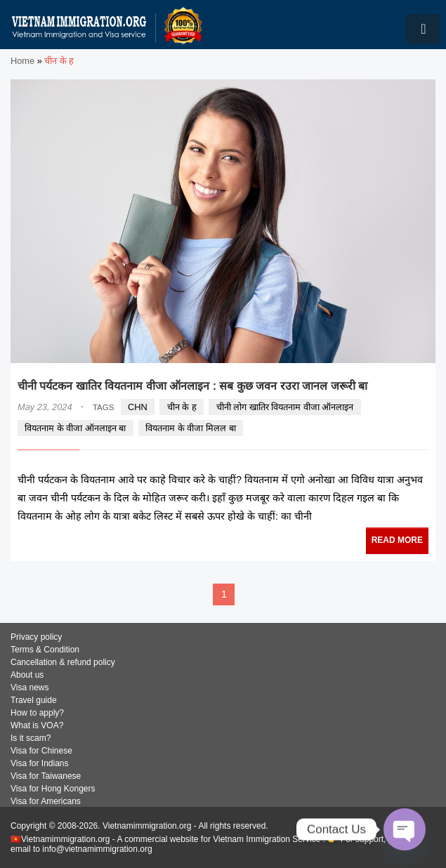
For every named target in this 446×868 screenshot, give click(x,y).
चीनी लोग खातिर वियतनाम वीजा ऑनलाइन (285, 407)
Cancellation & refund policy (63, 662)
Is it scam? (31, 738)
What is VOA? (37, 725)
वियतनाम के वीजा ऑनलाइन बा (75, 428)
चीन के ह (182, 407)
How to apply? (37, 713)
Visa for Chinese (41, 751)
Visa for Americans (46, 801)
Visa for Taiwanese (46, 776)
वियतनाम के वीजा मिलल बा (190, 428)
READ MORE (397, 540)
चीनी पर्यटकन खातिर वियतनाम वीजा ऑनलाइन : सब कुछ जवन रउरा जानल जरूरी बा (192, 386)
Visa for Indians (40, 763)
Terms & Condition (45, 650)
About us (27, 675)
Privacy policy (36, 637)
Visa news (29, 688)
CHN (138, 407)
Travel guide (34, 700)
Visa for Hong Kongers (53, 789)
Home (22, 61)
